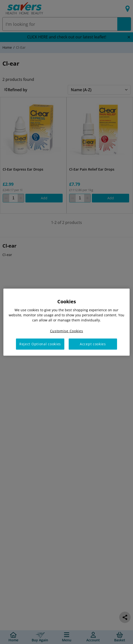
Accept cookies (93, 344)
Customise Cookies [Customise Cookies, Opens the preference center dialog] (67, 331)
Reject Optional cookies (40, 344)
